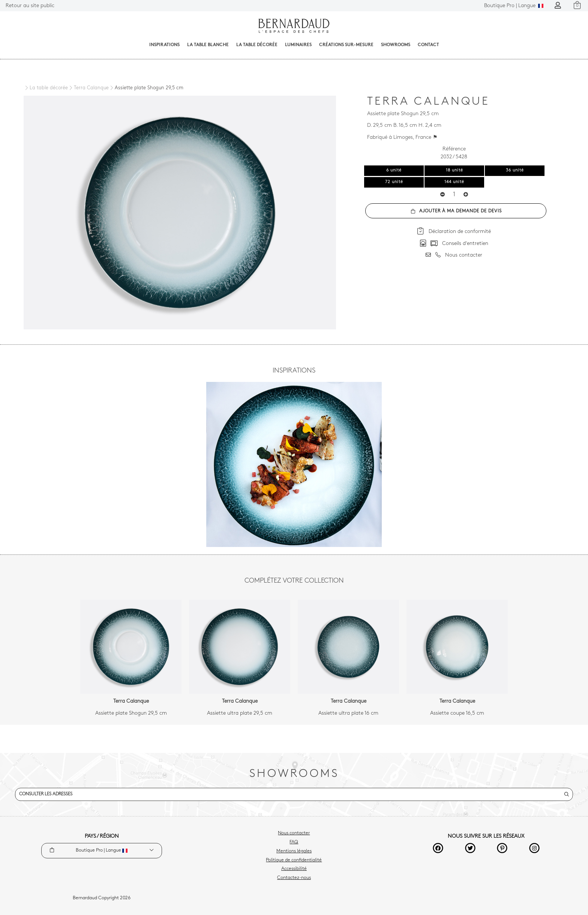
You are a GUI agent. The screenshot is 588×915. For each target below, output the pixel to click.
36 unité (515, 171)
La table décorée (257, 45)
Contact (428, 45)
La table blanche (208, 45)
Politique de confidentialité (294, 860)
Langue (514, 6)
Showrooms (396, 45)
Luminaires (298, 45)
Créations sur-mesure (346, 45)
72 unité (394, 182)
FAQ (294, 842)
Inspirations (164, 45)
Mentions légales (294, 851)
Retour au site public (30, 6)
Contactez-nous (294, 878)
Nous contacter (294, 833)
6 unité (394, 171)
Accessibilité (294, 869)
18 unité (454, 171)
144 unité (454, 182)
